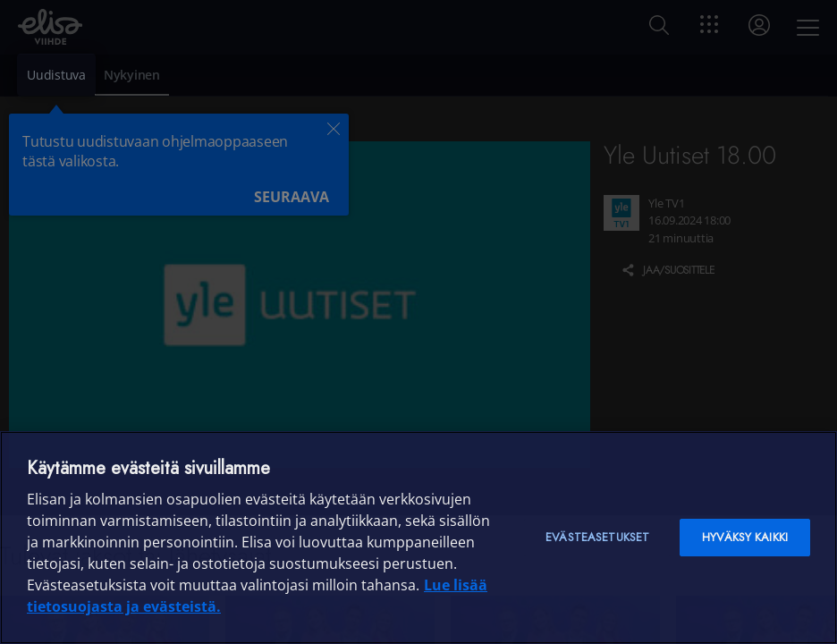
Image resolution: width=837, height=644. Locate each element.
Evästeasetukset (597, 537)
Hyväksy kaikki (745, 537)
